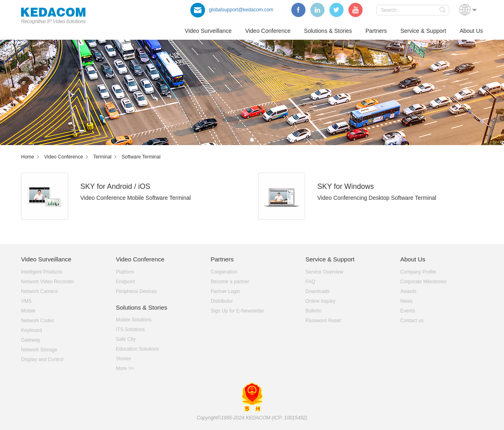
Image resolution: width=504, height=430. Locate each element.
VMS (26, 301)
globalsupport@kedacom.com (232, 10)
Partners (376, 31)
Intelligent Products (42, 272)
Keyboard (31, 330)
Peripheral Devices (136, 291)
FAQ (310, 282)
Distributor (222, 301)
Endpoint (125, 282)
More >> (125, 368)
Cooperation (224, 272)
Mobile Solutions (134, 320)
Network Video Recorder (48, 282)
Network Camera (39, 291)
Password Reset (323, 321)
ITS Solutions (130, 329)
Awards (408, 291)
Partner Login (225, 291)
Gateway (31, 340)
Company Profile (418, 272)
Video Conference (268, 31)
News (406, 301)
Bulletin (313, 311)
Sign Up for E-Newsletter (237, 311)
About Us (471, 31)
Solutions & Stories (328, 31)
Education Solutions (137, 349)
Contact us (412, 321)
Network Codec (38, 321)
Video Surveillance (208, 31)
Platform (125, 272)
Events (408, 311)
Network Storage (39, 350)
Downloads (317, 291)
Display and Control (42, 359)
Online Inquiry (320, 301)
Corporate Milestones (423, 282)
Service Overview (324, 272)
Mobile (28, 311)
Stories (123, 359)
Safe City (126, 339)
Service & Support (423, 31)
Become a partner (230, 282)
